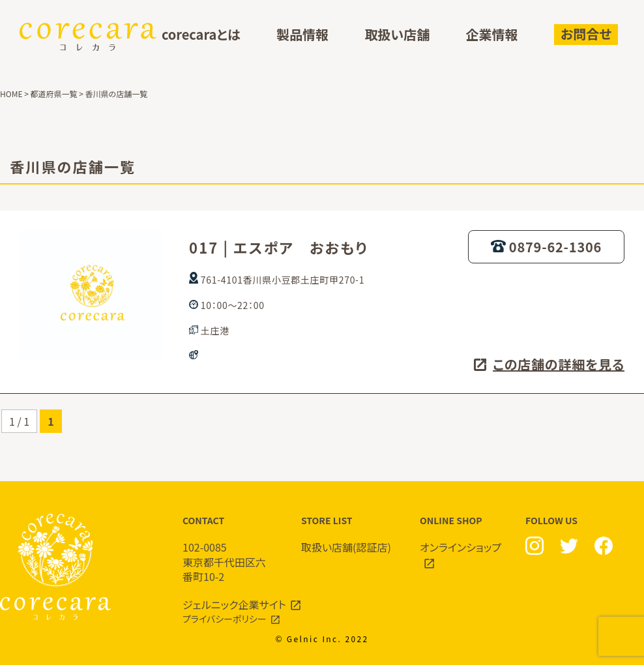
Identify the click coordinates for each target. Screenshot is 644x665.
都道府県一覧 (54, 94)
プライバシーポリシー (225, 619)
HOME (11, 94)
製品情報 (302, 35)
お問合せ (586, 34)
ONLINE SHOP (466, 542)
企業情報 (492, 35)
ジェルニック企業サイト (234, 604)
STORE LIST (347, 534)
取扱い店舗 (397, 35)
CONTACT (229, 549)
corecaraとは (201, 35)
